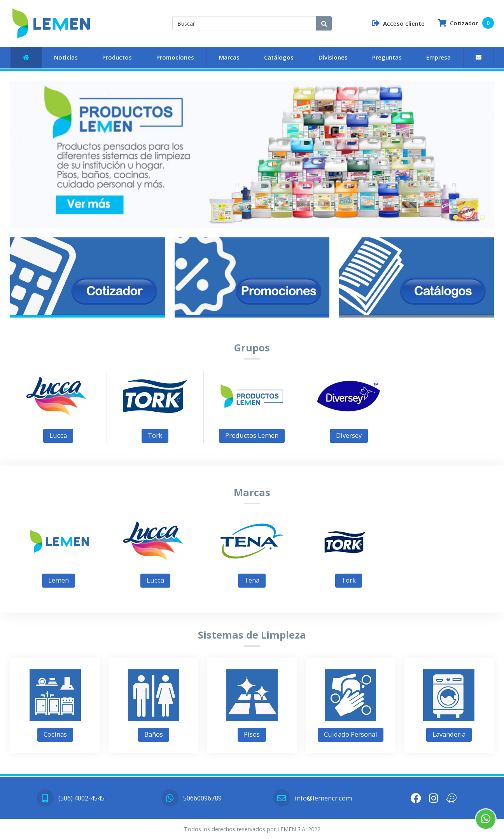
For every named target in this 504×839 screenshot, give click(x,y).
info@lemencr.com (312, 798)
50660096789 (191, 798)
